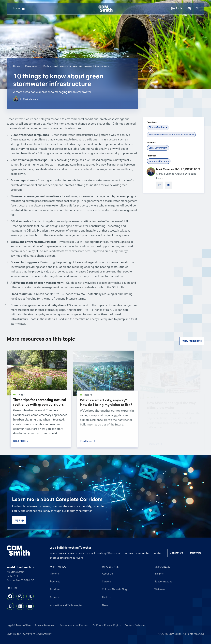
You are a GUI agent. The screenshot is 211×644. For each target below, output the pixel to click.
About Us (107, 574)
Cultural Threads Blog (114, 590)
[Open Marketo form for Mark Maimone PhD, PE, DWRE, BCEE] (160, 185)
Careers (106, 582)
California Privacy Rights (107, 626)
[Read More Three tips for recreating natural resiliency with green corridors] (41, 442)
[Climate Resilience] (158, 127)
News (105, 605)
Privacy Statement (45, 626)
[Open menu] (19, 9)
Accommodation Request (74, 626)
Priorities (55, 590)
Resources (31, 67)
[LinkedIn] (20, 606)
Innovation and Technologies (66, 605)
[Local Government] (158, 148)
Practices (55, 582)
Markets (54, 574)
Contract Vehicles (135, 626)
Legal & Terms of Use (19, 626)
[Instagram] (20, 596)
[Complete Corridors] (159, 161)
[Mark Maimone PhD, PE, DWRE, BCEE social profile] (168, 185)
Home (17, 67)
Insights (159, 574)
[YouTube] (30, 606)
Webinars (160, 590)
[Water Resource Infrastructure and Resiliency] (171, 135)
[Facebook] (10, 596)
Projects (54, 597)
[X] (30, 596)
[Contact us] (189, 9)
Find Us (106, 597)
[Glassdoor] (10, 606)
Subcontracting (163, 582)
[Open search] (197, 9)
